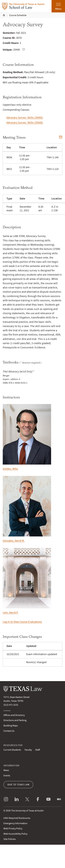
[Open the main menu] (58, 6)
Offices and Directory (14, 715)
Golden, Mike (27, 437)
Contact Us (9, 731)
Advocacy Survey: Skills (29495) (25, 118)
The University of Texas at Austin (27, 811)
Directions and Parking (15, 720)
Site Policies (10, 839)
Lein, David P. (27, 581)
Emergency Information (15, 823)
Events (7, 776)
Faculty (28, 750)
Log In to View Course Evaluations (22, 622)
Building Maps (11, 726)
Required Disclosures (17, 818)
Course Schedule (18, 15)
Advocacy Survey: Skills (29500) (25, 123)
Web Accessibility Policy (15, 834)
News (6, 770)
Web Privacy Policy (13, 829)
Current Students (12, 750)
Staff (38, 750)
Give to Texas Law (18, 785)
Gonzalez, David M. (27, 509)
